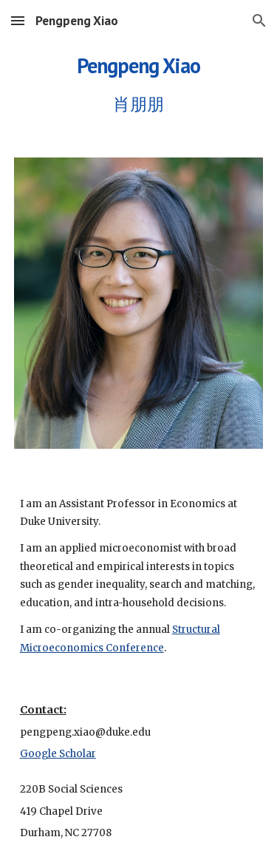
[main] (139, 81)
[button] (18, 20)
